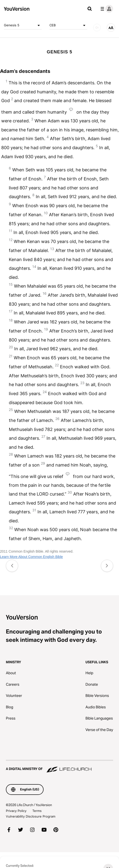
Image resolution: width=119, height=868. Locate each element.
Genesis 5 (23, 25)
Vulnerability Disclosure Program (31, 816)
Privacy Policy (16, 811)
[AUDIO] (97, 28)
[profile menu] (106, 9)
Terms (37, 811)
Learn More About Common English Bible (31, 557)
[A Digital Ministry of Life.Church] (59, 767)
